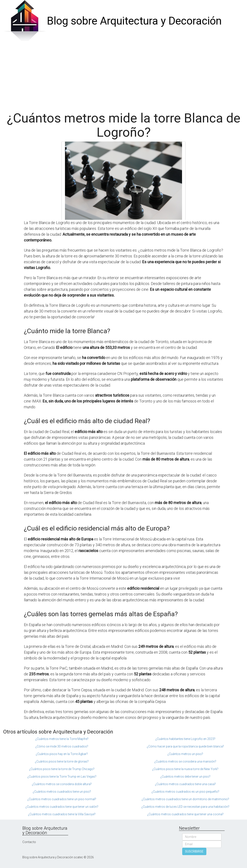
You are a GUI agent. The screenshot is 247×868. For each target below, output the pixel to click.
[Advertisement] (123, 74)
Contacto (29, 842)
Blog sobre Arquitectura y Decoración (134, 21)
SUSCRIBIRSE (194, 851)
